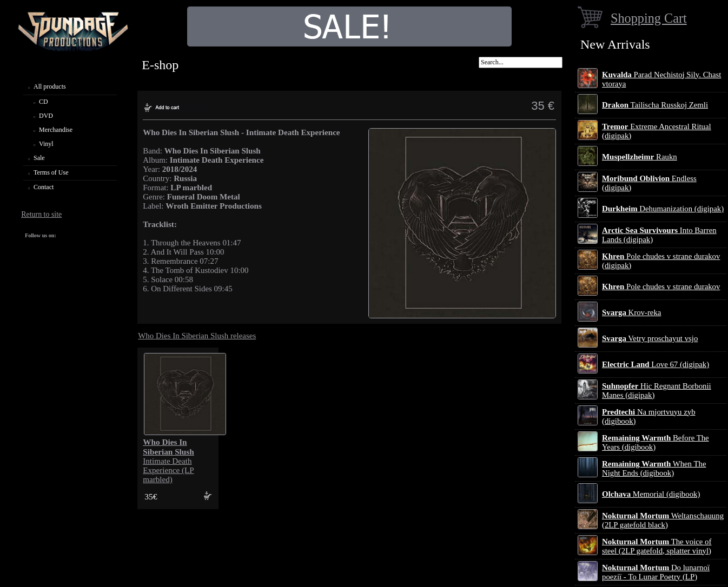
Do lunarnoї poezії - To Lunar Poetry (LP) (656, 572)
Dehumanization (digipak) (663, 209)
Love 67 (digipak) (656, 364)
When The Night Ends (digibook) (654, 468)
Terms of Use (51, 172)
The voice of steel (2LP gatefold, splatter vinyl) (657, 546)
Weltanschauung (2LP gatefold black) (663, 520)
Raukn (640, 157)
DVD (46, 116)
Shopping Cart (649, 18)
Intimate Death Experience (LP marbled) (168, 461)
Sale (39, 158)
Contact (44, 187)
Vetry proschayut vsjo (650, 338)
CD (44, 102)
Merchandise (56, 130)
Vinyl (46, 144)
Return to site (41, 214)
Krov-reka (631, 312)
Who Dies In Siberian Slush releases (197, 336)
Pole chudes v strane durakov (661, 286)
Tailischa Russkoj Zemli (655, 105)
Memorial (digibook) (651, 494)
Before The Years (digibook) (656, 442)
